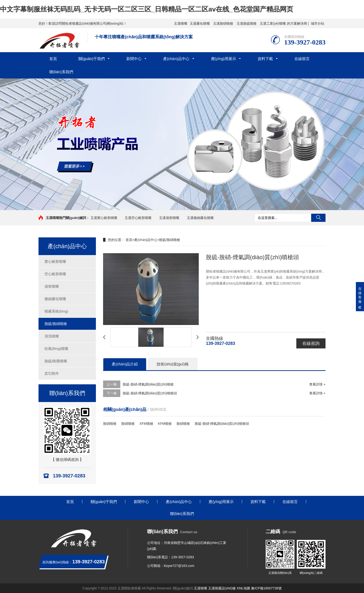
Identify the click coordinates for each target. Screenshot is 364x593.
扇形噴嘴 (52, 286)
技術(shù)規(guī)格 (173, 364)
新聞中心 (134, 59)
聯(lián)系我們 (61, 72)
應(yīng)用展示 (223, 59)
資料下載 (265, 59)
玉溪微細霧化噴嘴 (200, 218)
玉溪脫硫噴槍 (247, 23)
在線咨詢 (311, 343)
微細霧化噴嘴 (55, 299)
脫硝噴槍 (110, 424)
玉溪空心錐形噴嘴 (138, 218)
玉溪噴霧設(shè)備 (222, 588)
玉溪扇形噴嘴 (169, 218)
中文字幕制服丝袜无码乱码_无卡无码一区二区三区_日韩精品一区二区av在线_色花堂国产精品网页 (147, 9)
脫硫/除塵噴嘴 (56, 361)
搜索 (318, 218)
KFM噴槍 (165, 424)
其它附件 (52, 373)
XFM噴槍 (146, 424)
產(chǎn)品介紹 (125, 364)
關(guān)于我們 (92, 59)
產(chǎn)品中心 (176, 59)
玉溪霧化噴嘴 (200, 23)
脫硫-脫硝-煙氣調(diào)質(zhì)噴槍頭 (150, 393)
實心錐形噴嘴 (55, 261)
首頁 (53, 59)
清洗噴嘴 (52, 336)
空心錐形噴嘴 (55, 274)
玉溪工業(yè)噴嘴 (273, 23)
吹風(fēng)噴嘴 (56, 349)
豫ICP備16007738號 (266, 588)
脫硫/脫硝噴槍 (56, 324)
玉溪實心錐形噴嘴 (104, 218)
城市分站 (318, 23)
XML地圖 (243, 588)
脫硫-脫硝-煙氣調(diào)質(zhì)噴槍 (148, 384)
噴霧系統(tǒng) (56, 311)
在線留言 (302, 59)
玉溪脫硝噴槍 (223, 23)
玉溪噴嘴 (181, 23)
